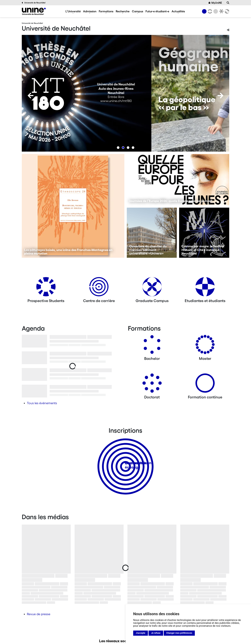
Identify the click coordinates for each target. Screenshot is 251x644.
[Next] (220, 96)
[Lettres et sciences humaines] (209, 11)
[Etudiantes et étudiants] (205, 288)
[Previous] (31, 96)
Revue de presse (39, 614)
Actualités (178, 11)
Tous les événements (42, 403)
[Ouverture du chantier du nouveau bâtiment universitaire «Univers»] (152, 233)
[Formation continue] (205, 384)
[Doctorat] (152, 384)
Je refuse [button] (156, 633)
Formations (106, 11)
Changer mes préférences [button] (179, 633)
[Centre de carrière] (99, 288)
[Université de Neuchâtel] (34, 11)
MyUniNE (215, 3)
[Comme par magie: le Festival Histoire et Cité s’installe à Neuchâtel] (204, 233)
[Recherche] (228, 3)
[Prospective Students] (46, 288)
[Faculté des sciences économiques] (227, 11)
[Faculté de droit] (221, 11)
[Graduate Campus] (152, 288)
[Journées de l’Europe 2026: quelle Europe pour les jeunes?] (178, 180)
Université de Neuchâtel (34, 3)
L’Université (73, 11)
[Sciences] (215, 11)
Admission (90, 11)
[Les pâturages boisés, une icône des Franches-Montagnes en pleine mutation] (73, 206)
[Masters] (205, 346)
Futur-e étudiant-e (157, 11)
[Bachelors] (152, 346)
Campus (138, 11)
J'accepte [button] (141, 633)
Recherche (123, 11)
